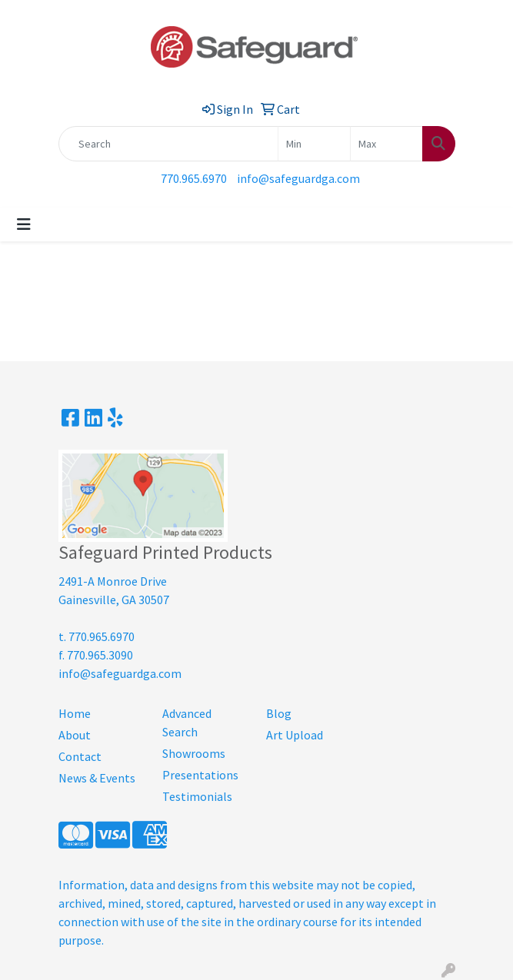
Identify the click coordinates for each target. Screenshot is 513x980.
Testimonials (197, 796)
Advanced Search (187, 723)
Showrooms (194, 753)
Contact (80, 756)
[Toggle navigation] (24, 224)
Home (75, 713)
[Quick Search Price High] (386, 144)
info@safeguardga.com (298, 178)
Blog (279, 713)
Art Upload (295, 735)
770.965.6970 (194, 178)
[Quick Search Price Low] (314, 144)
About (75, 735)
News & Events (97, 778)
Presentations (200, 775)
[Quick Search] (168, 144)
